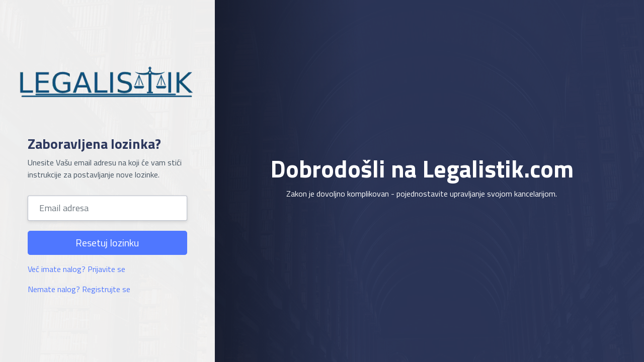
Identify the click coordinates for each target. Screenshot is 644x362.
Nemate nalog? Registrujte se (79, 289)
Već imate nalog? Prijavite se (76, 269)
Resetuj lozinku (107, 243)
